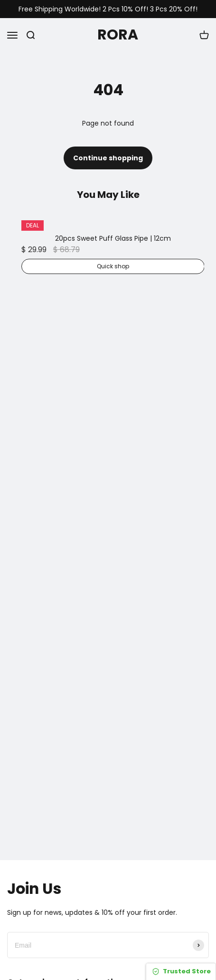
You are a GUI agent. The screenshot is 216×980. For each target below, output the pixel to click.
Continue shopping (108, 158)
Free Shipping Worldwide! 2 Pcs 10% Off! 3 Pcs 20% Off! (108, 9)
